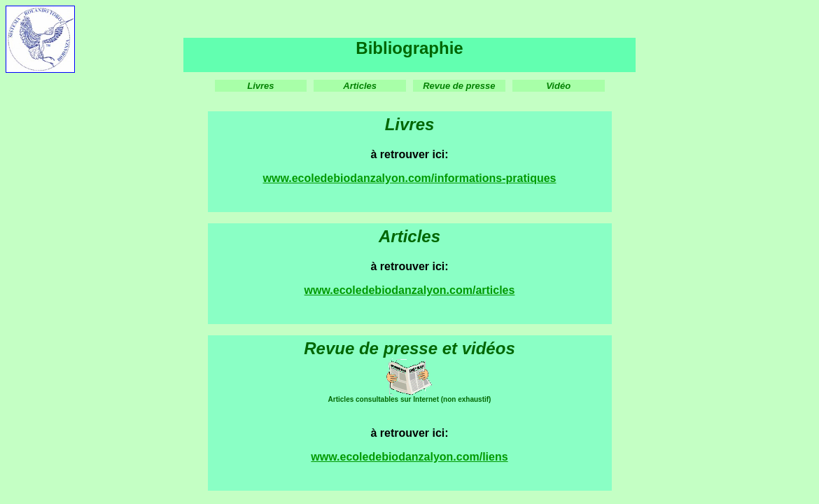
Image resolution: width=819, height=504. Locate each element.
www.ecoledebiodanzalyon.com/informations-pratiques (409, 178)
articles (495, 290)
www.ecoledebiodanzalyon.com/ (390, 290)
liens (495, 457)
